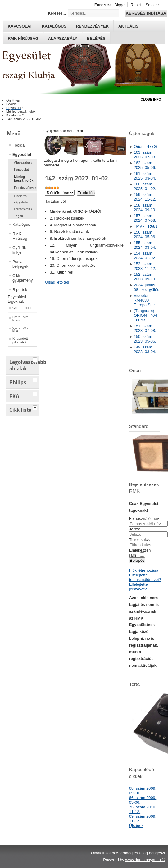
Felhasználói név (144, 518)
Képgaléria (21, 202)
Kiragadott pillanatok (20, 340)
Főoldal (19, 145)
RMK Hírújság (20, 236)
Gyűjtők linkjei (19, 250)
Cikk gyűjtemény (23, 278)
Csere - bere (22, 308)
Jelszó (135, 529)
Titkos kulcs (139, 540)
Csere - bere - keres (21, 319)
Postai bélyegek (20, 264)
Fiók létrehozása (144, 570)
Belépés (96, 38)
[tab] (36, 359)
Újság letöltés (57, 282)
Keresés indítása (146, 13)
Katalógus (54, 26)
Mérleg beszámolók (24, 179)
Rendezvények (92, 26)
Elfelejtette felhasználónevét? (145, 577)
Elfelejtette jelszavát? (138, 587)
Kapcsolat (20, 26)
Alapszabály (63, 38)
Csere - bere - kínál (21, 329)
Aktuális (128, 26)
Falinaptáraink (23, 209)
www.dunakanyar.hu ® (145, 860)
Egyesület (22, 155)
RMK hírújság (23, 38)
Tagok (18, 216)
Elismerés (20, 196)
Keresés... (57, 13)
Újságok (136, 826)
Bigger (120, 5)
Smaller (152, 5)
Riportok (20, 290)
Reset (136, 5)
